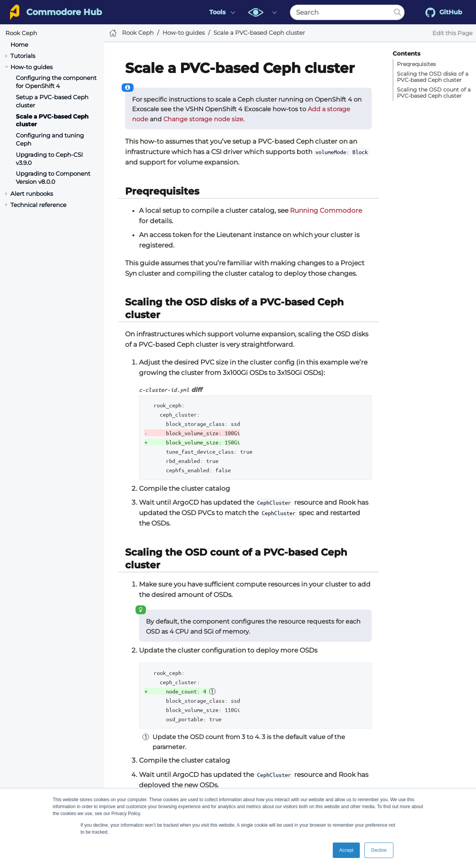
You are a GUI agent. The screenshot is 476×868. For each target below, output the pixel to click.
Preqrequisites (416, 64)
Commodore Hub (64, 12)
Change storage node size (203, 119)
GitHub (444, 12)
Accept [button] (346, 850)
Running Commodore (326, 210)
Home (19, 45)
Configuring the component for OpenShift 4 (56, 82)
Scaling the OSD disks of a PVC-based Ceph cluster (433, 77)
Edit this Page (452, 33)
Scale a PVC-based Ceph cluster (259, 33)
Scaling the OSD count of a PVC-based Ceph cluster (434, 93)
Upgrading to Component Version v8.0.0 (53, 178)
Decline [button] (379, 850)
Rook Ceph (21, 33)
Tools (218, 12)
